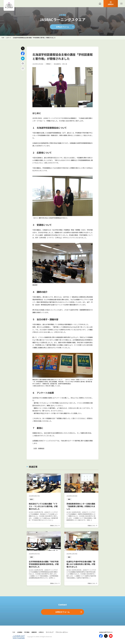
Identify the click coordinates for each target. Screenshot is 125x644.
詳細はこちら (54, 526)
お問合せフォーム (62, 612)
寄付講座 (27, 632)
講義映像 (34, 632)
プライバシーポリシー (62, 632)
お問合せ (41, 632)
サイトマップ (50, 632)
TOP (14, 632)
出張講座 (20, 632)
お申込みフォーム (62, 27)
